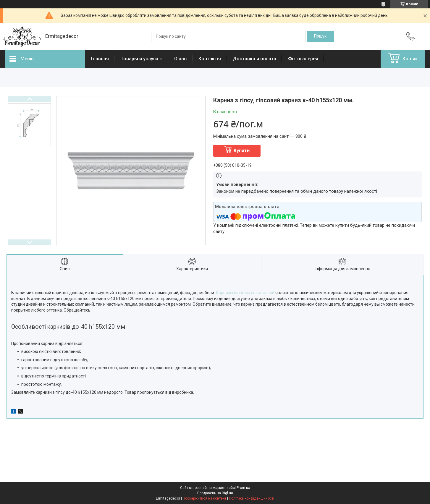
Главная (100, 59)
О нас (180, 59)
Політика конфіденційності (252, 498)
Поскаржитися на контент (205, 498)
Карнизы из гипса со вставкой (245, 293)
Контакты (210, 59)
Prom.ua (243, 488)
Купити (242, 151)
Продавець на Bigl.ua (215, 493)
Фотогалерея (303, 59)
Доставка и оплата (254, 59)
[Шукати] (320, 36)
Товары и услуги (139, 59)
